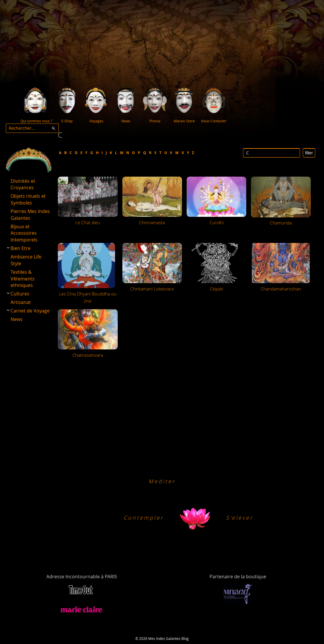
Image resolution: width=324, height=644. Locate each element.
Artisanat (21, 302)
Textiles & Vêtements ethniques (23, 279)
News (17, 319)
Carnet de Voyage (30, 311)
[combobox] (32, 128)
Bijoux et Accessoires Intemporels (24, 233)
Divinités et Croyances (23, 184)
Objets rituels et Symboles (28, 199)
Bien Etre (21, 248)
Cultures (20, 294)
